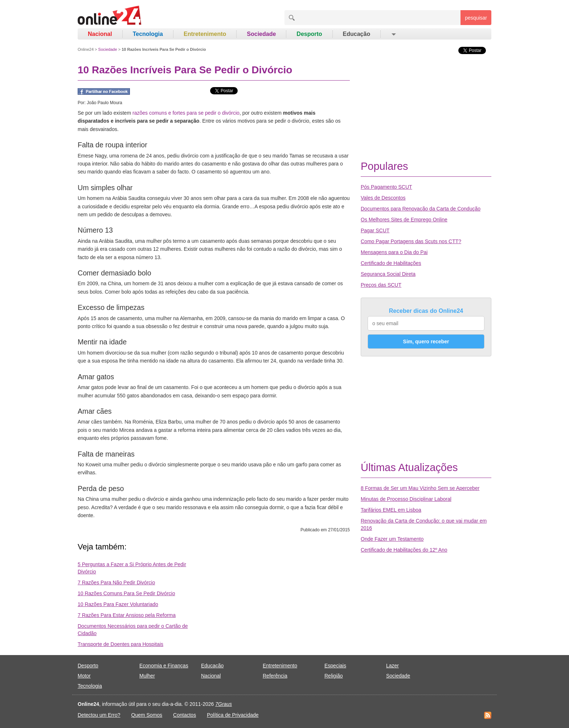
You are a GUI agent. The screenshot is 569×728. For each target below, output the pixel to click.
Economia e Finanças (164, 666)
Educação (357, 34)
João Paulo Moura (104, 103)
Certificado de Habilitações (391, 263)
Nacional (100, 34)
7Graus (224, 704)
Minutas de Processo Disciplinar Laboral (406, 499)
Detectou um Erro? (99, 715)
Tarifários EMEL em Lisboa (391, 510)
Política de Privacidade (233, 715)
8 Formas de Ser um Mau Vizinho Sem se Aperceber (420, 488)
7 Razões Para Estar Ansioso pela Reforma (127, 615)
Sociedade (261, 34)
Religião (334, 676)
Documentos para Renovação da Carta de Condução (421, 209)
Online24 (86, 49)
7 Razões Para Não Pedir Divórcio (116, 582)
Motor (84, 676)
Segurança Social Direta (388, 274)
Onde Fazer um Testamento (392, 539)
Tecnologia (148, 34)
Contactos (185, 715)
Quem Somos (147, 715)
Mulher (147, 676)
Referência (275, 676)
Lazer (392, 666)
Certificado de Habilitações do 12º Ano (404, 550)
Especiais (335, 666)
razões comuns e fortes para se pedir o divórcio (186, 113)
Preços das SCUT (381, 285)
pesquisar (476, 18)
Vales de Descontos (383, 198)
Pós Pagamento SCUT (386, 187)
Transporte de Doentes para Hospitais (120, 644)
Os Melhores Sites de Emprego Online (404, 220)
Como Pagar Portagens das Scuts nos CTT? (411, 241)
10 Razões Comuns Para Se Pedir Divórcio (126, 593)
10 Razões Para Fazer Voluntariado (118, 604)
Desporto (309, 34)
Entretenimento (205, 34)
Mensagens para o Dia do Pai (394, 252)
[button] (393, 34)
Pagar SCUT (375, 230)
